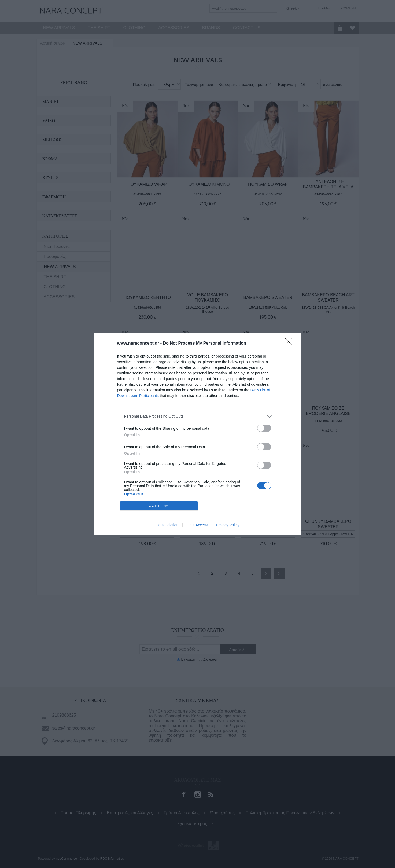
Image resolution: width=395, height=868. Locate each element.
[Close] (290, 343)
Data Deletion (167, 525)
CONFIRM (159, 506)
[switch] (264, 428)
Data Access (197, 525)
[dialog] (198, 434)
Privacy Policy (228, 525)
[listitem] (198, 416)
